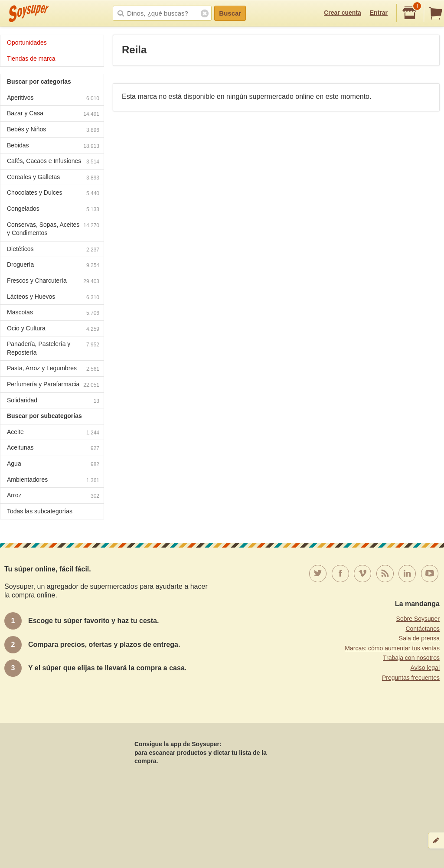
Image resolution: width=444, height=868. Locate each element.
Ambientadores (53, 481)
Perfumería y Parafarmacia (53, 385)
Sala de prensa (419, 638)
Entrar (379, 13)
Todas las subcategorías (40, 511)
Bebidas (53, 146)
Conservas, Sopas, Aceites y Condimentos (53, 229)
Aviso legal (425, 668)
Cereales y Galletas (53, 178)
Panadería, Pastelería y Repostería (53, 348)
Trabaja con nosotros (411, 658)
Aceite (53, 433)
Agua (53, 465)
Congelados (53, 210)
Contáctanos (423, 629)
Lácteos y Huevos (53, 298)
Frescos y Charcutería (53, 282)
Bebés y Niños (53, 130)
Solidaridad (53, 401)
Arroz (53, 496)
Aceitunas (53, 449)
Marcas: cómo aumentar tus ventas (392, 648)
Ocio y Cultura (53, 329)
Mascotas (53, 313)
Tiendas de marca (31, 59)
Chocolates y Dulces (53, 194)
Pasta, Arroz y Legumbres (53, 369)
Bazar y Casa (53, 114)
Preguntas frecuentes (411, 678)
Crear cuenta (343, 13)
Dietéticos (53, 250)
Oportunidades (27, 42)
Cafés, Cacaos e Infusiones (53, 162)
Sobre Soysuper (418, 619)
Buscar (230, 13)
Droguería (53, 266)
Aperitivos (53, 99)
